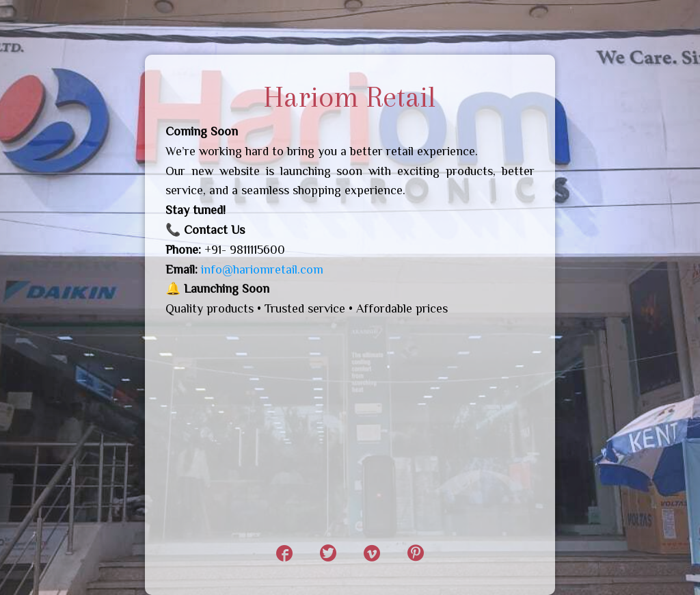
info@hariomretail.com (262, 269)
